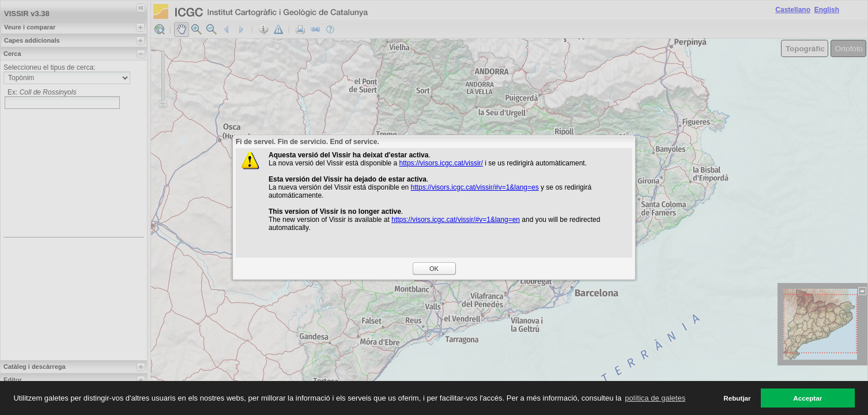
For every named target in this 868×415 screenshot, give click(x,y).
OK (434, 269)
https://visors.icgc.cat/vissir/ (441, 163)
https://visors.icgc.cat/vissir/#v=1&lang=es (475, 187)
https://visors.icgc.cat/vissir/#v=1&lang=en (456, 220)
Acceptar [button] (807, 398)
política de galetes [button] (655, 398)
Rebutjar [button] (737, 398)
